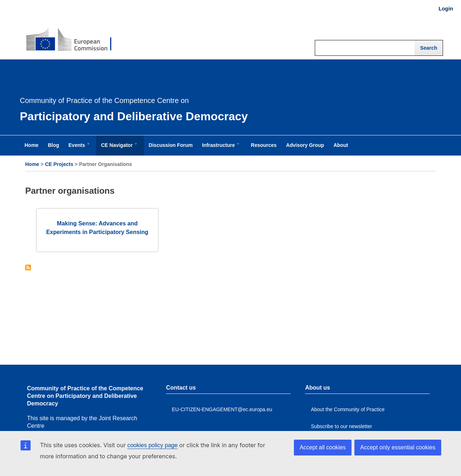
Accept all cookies (323, 447)
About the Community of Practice (348, 409)
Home (32, 164)
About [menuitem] (341, 145)
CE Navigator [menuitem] (118, 149)
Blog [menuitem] (53, 145)
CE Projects (59, 164)
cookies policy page (152, 445)
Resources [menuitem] (264, 145)
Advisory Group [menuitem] (305, 145)
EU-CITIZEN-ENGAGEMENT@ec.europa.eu (222, 409)
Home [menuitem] (32, 145)
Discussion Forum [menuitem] (171, 145)
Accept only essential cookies (398, 447)
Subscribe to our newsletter (341, 426)
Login (446, 9)
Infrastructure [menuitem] (220, 149)
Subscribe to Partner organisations (28, 268)
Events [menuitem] (78, 149)
